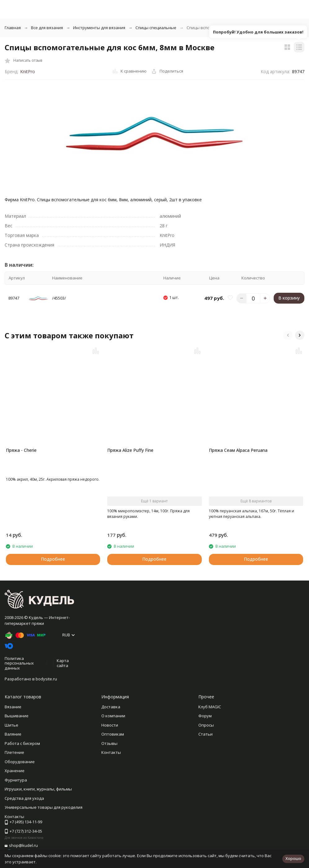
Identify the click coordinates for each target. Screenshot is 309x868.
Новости (110, 725)
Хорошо (293, 858)
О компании (113, 716)
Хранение (15, 771)
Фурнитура (16, 780)
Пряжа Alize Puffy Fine (130, 450)
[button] (288, 335)
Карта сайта (63, 663)
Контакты (111, 752)
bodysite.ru (46, 679)
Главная (13, 28)
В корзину (289, 298)
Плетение (14, 752)
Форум (205, 716)
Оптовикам (113, 734)
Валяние (13, 734)
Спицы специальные (156, 28)
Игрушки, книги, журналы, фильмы (38, 789)
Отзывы (109, 743)
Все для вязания (47, 28)
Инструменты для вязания (99, 28)
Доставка (111, 707)
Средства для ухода (24, 798)
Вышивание (17, 716)
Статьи (205, 734)
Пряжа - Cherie (21, 450)
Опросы (206, 725)
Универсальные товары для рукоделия (44, 807)
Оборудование (20, 762)
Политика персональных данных (19, 663)
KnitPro (28, 71)
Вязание (13, 707)
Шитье (11, 725)
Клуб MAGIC (210, 707)
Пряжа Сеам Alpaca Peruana (238, 450)
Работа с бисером (22, 743)
